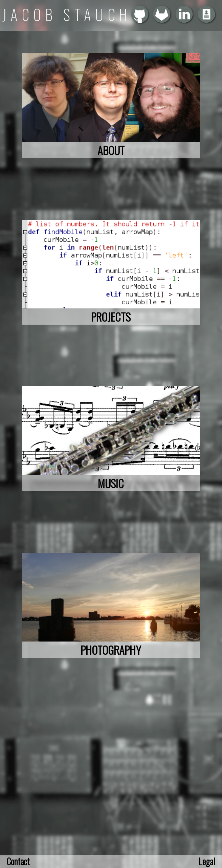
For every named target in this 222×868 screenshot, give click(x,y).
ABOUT (111, 150)
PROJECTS (111, 317)
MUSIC (111, 483)
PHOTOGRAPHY (111, 650)
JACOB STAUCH (67, 14)
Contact (18, 861)
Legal (207, 861)
